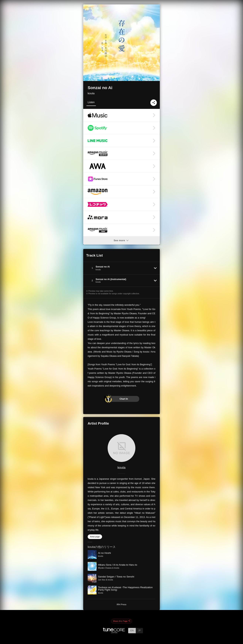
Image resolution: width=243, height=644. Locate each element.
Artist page (95, 537)
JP (139, 630)
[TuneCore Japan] (114, 632)
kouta (91, 93)
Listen (91, 102)
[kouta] (121, 448)
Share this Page (121, 621)
